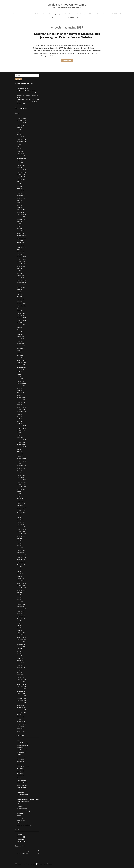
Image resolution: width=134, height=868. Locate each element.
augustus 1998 (21, 536)
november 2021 (21, 139)
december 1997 (21, 555)
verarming (73, 41)
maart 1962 (20, 729)
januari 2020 (21, 167)
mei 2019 (20, 184)
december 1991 (21, 684)
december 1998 (21, 527)
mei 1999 (20, 517)
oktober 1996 (21, 585)
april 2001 (20, 473)
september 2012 (22, 306)
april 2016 (20, 240)
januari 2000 (21, 506)
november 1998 (21, 529)
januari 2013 (21, 301)
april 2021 (20, 149)
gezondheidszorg (22, 783)
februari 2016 (21, 243)
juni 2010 (20, 351)
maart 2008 (20, 391)
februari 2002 (21, 456)
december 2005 (21, 407)
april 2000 (20, 499)
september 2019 (22, 177)
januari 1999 (21, 524)
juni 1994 (20, 651)
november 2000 (21, 482)
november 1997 (21, 557)
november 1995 (21, 611)
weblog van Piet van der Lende (67, 4)
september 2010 (22, 348)
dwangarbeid (21, 771)
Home (15, 14)
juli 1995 (19, 621)
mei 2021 (20, 146)
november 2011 (21, 320)
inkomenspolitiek (22, 785)
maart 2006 (20, 405)
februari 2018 (21, 210)
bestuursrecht (21, 757)
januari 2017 (21, 233)
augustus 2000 (21, 489)
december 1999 (21, 508)
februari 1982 (21, 717)
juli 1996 (19, 592)
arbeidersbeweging (22, 743)
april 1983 (20, 715)
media (19, 790)
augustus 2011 (21, 325)
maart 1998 (20, 548)
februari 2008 (21, 393)
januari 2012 (21, 315)
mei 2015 (20, 250)
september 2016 (22, 238)
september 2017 (22, 219)
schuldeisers (21, 804)
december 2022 (21, 123)
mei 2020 (20, 160)
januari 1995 (21, 635)
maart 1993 (20, 675)
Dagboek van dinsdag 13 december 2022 (28, 99)
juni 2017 (20, 224)
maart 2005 (20, 423)
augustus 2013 (21, 287)
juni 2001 (20, 470)
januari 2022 (21, 137)
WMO (19, 823)
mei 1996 (20, 597)
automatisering (21, 752)
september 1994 (22, 644)
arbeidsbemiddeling (23, 745)
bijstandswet (21, 762)
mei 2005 (20, 419)
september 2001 (22, 466)
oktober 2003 (21, 442)
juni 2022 (20, 130)
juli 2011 (19, 327)
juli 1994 (19, 649)
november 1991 (21, 686)
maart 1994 (20, 658)
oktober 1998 (21, 531)
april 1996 (20, 600)
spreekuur (20, 813)
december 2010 (21, 341)
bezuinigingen (21, 759)
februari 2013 (21, 299)
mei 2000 (20, 496)
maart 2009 (20, 379)
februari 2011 (21, 337)
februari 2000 (21, 503)
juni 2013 (20, 292)
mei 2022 (20, 132)
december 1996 (21, 583)
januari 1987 (21, 705)
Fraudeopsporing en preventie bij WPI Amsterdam (67, 18)
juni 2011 (20, 329)
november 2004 (21, 428)
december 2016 (21, 236)
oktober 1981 (21, 719)
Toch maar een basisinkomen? (112, 14)
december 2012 (21, 304)
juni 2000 (20, 494)
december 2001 (21, 459)
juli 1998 (19, 539)
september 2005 (22, 412)
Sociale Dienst (21, 806)
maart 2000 (20, 501)
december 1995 (21, 609)
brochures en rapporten (26, 14)
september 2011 (22, 322)
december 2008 (21, 383)
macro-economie (22, 787)
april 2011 (20, 332)
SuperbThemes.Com (48, 864)
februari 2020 (21, 165)
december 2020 (21, 153)
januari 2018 (21, 212)
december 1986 (21, 708)
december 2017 (21, 214)
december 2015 (21, 247)
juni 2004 (20, 433)
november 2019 (21, 172)
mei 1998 (20, 543)
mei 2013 (20, 294)
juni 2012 (20, 308)
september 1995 (22, 616)
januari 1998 (21, 553)
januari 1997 (21, 581)
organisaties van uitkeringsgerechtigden (28, 799)
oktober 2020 (21, 156)
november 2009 (21, 362)
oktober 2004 (21, 430)
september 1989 (22, 698)
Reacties (21, 839)
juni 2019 (20, 182)
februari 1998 (21, 550)
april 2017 (20, 229)
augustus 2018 (21, 198)
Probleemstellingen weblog (43, 14)
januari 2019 (21, 191)
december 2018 (21, 193)
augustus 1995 (21, 618)
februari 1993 (21, 677)
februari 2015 (21, 252)
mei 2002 (20, 452)
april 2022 (20, 135)
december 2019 (21, 170)
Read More (67, 61)
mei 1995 (20, 625)
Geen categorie (21, 780)
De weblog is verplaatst (24, 88)
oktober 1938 (21, 731)
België (19, 755)
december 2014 (21, 257)
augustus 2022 (21, 125)
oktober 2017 (21, 217)
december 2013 (21, 280)
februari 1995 (21, 632)
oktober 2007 (21, 400)
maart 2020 (20, 163)
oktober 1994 (21, 642)
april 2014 (20, 273)
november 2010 (21, 344)
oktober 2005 (21, 409)
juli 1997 (19, 567)
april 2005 (20, 421)
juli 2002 (19, 449)
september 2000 (22, 487)
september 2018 (22, 196)
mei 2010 (20, 353)
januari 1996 (21, 607)
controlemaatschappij (23, 766)
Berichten (21, 837)
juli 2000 (19, 492)
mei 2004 (20, 435)
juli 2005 (19, 414)
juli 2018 (19, 200)
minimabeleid (21, 792)
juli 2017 (19, 221)
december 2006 (21, 402)
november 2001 (21, 461)
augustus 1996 (21, 590)
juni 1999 (20, 515)
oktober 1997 (21, 560)
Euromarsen (20, 776)
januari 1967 (21, 726)
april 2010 (20, 355)
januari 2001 (21, 477)
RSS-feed (98, 14)
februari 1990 (21, 693)
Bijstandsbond (73, 14)
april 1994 (20, 656)
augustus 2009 (21, 369)
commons (20, 764)
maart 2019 (20, 189)
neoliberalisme (21, 797)
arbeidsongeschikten (23, 750)
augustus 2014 (21, 266)
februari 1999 (21, 522)
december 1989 (21, 696)
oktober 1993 (21, 668)
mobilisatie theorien (23, 794)
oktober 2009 (21, 365)
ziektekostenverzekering (24, 825)
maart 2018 (20, 207)
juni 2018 (20, 203)
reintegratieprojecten (23, 802)
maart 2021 (20, 151)
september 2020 (22, 158)
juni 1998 (20, 541)
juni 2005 (20, 416)
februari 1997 (21, 578)
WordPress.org (21, 841)
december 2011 (21, 318)
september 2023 (22, 120)
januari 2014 (21, 278)
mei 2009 (20, 374)
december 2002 (21, 445)
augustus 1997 (21, 564)
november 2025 (21, 118)
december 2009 (21, 360)
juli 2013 (19, 290)
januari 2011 (21, 339)
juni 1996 (20, 595)
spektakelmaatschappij (23, 811)
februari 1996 (21, 604)
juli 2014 (19, 268)
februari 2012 (21, 313)
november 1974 (21, 724)
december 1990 (21, 689)
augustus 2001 (21, 468)
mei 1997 (20, 571)
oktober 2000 (21, 484)
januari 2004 (21, 437)
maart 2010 (20, 358)
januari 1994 (21, 663)
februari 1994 (21, 661)
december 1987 (21, 703)
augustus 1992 (21, 682)
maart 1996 (20, 602)
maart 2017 (20, 231)
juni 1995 (20, 623)
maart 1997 (20, 576)
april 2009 (20, 376)
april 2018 (20, 205)
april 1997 (20, 574)
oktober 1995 (21, 614)
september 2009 (22, 367)
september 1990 (22, 691)
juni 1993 (20, 670)
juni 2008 (20, 388)
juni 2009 (20, 372)
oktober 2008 (21, 386)
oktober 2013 (21, 285)
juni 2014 (20, 271)
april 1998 (20, 546)
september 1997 (22, 562)
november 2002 (21, 447)
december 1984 (21, 712)
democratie (20, 769)
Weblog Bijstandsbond (87, 14)
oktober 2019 (21, 174)
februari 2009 (21, 381)
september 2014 (22, 264)
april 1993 (20, 672)
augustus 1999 (21, 513)
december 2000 (21, 480)
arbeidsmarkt (21, 748)
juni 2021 (20, 144)
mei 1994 (20, 654)
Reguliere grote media (60, 14)
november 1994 (21, 639)
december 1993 (21, 665)
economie (20, 773)
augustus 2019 (21, 179)
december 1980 (21, 722)
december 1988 (21, 700)
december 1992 (21, 679)
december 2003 (21, 440)
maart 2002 (20, 454)
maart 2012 (20, 311)
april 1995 (20, 628)
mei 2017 (20, 226)
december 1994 (21, 637)
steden (19, 816)
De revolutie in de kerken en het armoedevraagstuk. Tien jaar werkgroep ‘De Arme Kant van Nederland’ (67, 35)
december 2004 (21, 426)
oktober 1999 (21, 510)
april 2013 (20, 297)
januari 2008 (21, 395)
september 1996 (22, 588)
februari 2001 (21, 475)
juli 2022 (19, 128)
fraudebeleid (21, 778)
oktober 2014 (21, 261)
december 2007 (21, 398)
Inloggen (20, 834)
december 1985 (21, 710)
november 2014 (21, 259)
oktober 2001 (21, 463)
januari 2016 (21, 245)
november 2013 (21, 283)
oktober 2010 (21, 346)
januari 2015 (21, 254)
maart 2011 (20, 334)
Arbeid (19, 740)
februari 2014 (21, 276)
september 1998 (22, 534)
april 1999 (20, 520)
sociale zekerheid (22, 809)
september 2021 (22, 142)
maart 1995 (20, 630)
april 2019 (20, 186)
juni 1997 (20, 569)
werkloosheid (21, 820)
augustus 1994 (21, 646)
